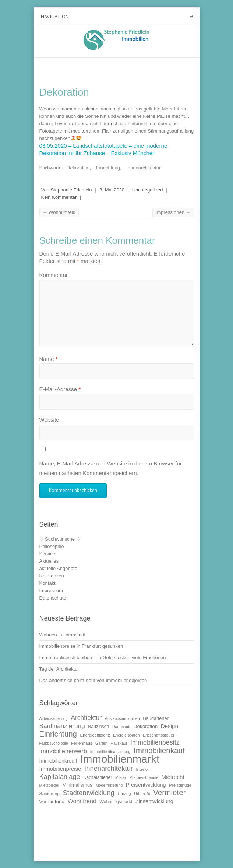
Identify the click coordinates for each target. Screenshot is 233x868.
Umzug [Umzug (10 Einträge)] (124, 794)
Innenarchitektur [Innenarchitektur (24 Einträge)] (109, 768)
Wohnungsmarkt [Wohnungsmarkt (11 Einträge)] (116, 802)
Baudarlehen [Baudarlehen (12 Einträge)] (156, 718)
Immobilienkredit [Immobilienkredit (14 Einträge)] (58, 761)
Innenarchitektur (143, 168)
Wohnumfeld (59, 212)
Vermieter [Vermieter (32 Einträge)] (169, 792)
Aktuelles (49, 561)
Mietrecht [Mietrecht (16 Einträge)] (173, 777)
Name (49, 359)
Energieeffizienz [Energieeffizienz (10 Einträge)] (95, 735)
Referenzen (52, 576)
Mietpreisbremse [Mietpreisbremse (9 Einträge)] (144, 777)
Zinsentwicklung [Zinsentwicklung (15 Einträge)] (154, 801)
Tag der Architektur (59, 669)
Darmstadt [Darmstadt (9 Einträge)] (121, 727)
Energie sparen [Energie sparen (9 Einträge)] (126, 735)
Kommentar (54, 275)
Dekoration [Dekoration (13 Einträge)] (146, 726)
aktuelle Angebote (58, 568)
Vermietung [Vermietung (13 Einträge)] (52, 802)
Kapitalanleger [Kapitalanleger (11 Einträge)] (98, 777)
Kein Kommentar (59, 197)
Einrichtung (108, 168)
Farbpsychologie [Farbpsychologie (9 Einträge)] (54, 743)
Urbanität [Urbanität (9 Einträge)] (142, 794)
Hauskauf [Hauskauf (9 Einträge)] (119, 743)
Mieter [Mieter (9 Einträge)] (121, 777)
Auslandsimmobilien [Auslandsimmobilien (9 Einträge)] (122, 718)
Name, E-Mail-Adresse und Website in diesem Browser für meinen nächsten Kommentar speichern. (111, 468)
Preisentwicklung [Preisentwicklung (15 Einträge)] (146, 785)
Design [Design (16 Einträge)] (170, 726)
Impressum (51, 591)
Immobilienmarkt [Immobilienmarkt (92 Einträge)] (120, 759)
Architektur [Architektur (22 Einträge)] (86, 718)
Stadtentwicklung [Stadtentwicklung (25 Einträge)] (89, 793)
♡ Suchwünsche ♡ (60, 539)
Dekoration (78, 168)
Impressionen (173, 212)
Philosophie (52, 546)
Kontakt (47, 583)
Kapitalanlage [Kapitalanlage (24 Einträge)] (60, 776)
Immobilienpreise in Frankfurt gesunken (81, 646)
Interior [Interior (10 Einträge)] (142, 769)
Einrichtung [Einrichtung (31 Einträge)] (58, 734)
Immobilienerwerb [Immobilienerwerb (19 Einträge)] (63, 751)
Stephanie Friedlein (71, 190)
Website (49, 420)
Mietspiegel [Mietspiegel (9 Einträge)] (49, 785)
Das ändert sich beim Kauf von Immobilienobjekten (93, 680)
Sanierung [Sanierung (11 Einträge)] (50, 794)
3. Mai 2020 (112, 190)
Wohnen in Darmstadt (63, 635)
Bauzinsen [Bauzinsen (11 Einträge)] (98, 727)
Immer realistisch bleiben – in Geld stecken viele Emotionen (103, 658)
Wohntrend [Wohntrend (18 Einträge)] (82, 801)
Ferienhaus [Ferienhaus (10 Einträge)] (82, 743)
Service (47, 554)
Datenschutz (53, 598)
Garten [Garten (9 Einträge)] (101, 743)
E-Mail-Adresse (60, 389)
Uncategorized (148, 190)
